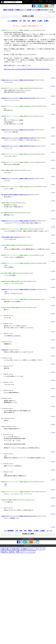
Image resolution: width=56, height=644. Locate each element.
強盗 (3, 549)
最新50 (34, 21)
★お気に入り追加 (28, 16)
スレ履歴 (46, 1)
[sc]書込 (40, 21)
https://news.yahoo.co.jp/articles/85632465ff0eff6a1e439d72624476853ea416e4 (27, 69)
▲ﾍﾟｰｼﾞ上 (49, 531)
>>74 (5, 456)
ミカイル (41, 549)
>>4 (5, 118)
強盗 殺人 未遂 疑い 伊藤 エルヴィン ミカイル (18, 552)
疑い (19, 549)
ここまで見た (53, 78)
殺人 (8, 549)
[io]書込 (46, 21)
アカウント (53, 3)
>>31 (5, 474)
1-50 (20, 21)
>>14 (5, 247)
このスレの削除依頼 (52, 12)
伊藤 (24, 549)
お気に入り (52, 1)
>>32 (5, 292)
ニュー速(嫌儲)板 (12, 21)
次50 (29, 21)
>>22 (5, 484)
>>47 (5, 265)
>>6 (5, 108)
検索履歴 (41, 1)
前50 (25, 21)
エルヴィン (32, 549)
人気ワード (35, 1)
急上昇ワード (28, 1)
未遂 (14, 549)
